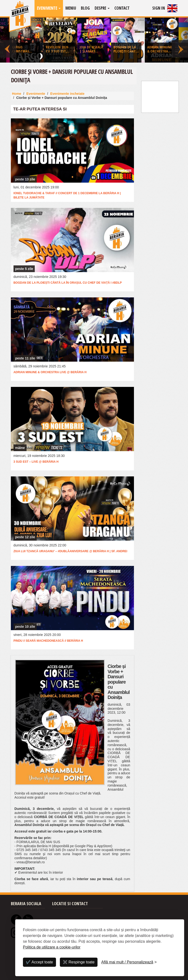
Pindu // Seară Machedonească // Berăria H (48, 641)
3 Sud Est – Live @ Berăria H (36, 462)
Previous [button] (8, 40)
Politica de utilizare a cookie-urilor (52, 947)
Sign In (159, 8)
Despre (102, 8)
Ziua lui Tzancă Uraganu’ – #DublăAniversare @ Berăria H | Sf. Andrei (70, 551)
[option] (94, 41)
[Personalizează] (129, 962)
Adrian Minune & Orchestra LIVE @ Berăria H (50, 372)
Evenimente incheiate (67, 94)
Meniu (71, 8)
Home (17, 94)
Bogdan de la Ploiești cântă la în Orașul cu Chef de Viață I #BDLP (68, 283)
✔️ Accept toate (39, 962)
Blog (85, 8)
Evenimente (49, 8)
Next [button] (180, 40)
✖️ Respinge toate (79, 962)
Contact (122, 8)
